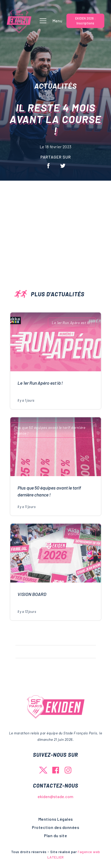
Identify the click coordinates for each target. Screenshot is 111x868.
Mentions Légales (56, 819)
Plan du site (55, 835)
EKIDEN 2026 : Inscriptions (85, 21)
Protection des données (55, 827)
